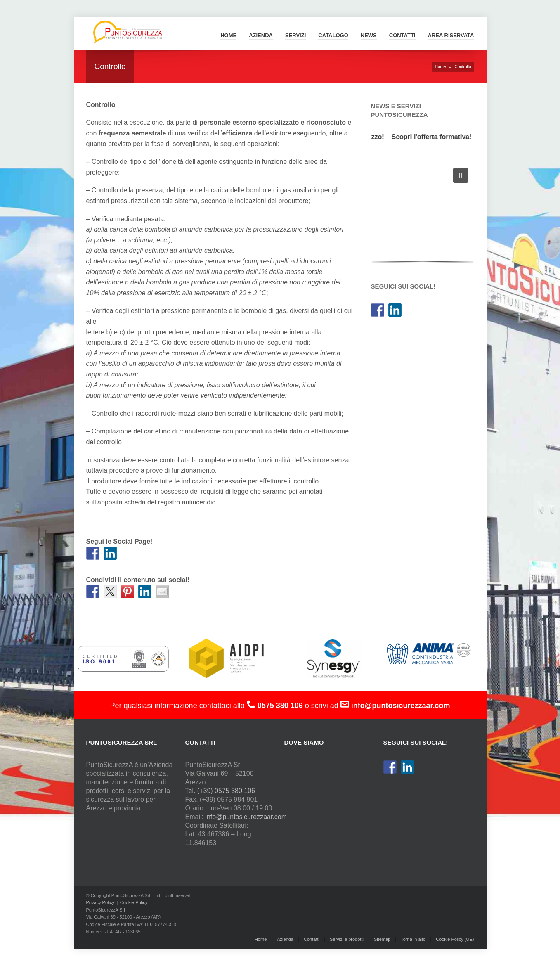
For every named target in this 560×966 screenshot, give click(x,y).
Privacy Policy (100, 902)
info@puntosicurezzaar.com (246, 817)
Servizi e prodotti (347, 939)
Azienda (261, 35)
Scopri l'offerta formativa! (434, 137)
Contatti (402, 35)
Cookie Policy (134, 902)
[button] (461, 175)
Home (228, 35)
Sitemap (382, 939)
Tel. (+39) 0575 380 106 (220, 791)
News (369, 35)
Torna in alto (413, 939)
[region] (423, 214)
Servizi (295, 35)
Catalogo (333, 35)
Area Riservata (451, 35)
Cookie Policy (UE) (455, 939)
